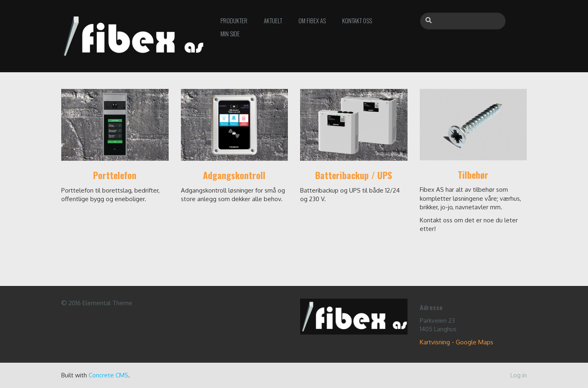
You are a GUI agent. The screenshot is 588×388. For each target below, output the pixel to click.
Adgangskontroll (234, 175)
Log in (519, 375)
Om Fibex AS (312, 20)
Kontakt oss (357, 20)
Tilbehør (473, 175)
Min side (230, 33)
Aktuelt (273, 20)
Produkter (234, 20)
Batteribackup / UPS (354, 175)
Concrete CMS (108, 375)
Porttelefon (115, 175)
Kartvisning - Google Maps (457, 342)
